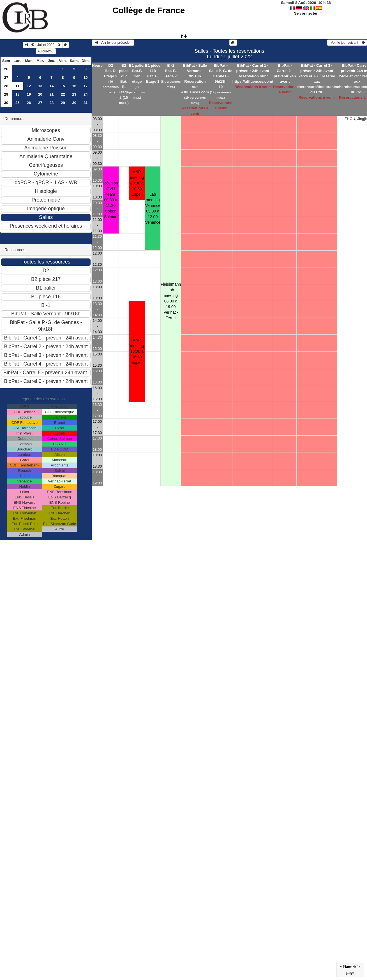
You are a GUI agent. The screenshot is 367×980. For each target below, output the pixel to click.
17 (86, 86)
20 (40, 94)
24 (86, 94)
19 (29, 94)
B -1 (171, 65)
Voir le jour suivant (347, 43)
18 (18, 94)
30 (6, 103)
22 (63, 94)
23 (74, 94)
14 (51, 86)
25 (18, 103)
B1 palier (137, 65)
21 (51, 94)
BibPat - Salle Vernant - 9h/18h (195, 71)
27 (6, 78)
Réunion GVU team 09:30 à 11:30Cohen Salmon (111, 200)
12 (29, 86)
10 (86, 78)
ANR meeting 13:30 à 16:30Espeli (137, 351)
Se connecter (306, 13)
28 (6, 86)
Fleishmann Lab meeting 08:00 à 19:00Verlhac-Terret (171, 301)
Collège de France (149, 10)
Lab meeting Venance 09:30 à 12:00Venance (153, 208)
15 (63, 86)
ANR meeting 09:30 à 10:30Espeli (137, 183)
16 (74, 86)
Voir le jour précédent (113, 43)
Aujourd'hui (46, 51)
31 (86, 103)
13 (40, 86)
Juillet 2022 (46, 45)
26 (6, 69)
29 (6, 94)
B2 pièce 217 (124, 71)
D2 (111, 65)
